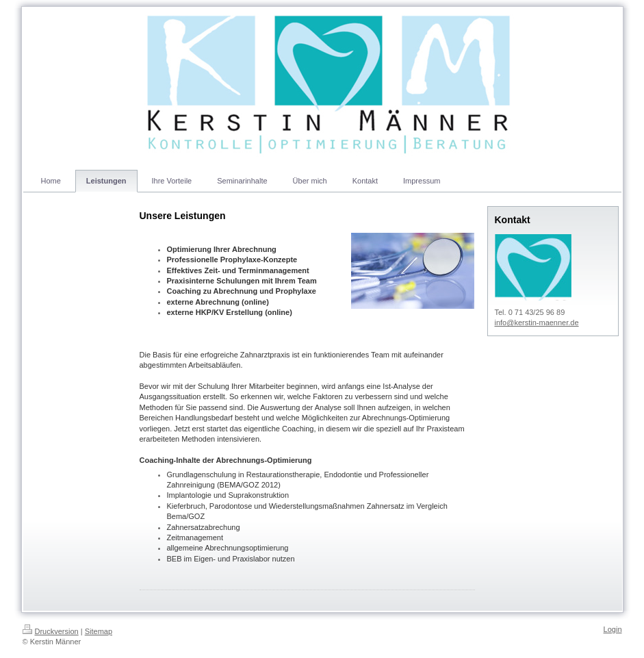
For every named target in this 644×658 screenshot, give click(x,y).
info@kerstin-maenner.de (537, 322)
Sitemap (99, 631)
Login (613, 629)
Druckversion (51, 631)
